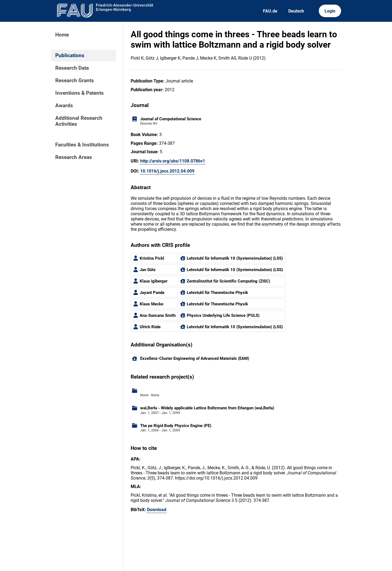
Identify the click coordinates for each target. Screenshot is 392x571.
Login (330, 11)
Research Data (72, 68)
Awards (64, 106)
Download (157, 510)
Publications (70, 56)
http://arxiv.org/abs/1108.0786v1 (173, 161)
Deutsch (296, 11)
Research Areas (74, 157)
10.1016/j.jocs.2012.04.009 (167, 171)
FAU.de (270, 11)
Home (62, 35)
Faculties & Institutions (82, 145)
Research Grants (75, 81)
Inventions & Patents (79, 93)
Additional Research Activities (79, 121)
